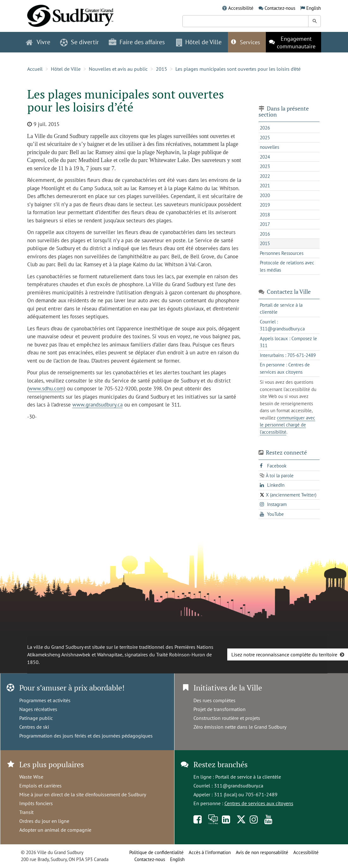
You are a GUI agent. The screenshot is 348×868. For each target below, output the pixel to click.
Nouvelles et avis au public (118, 69)
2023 (265, 166)
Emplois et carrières (40, 786)
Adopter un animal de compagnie (55, 830)
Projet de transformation (220, 709)
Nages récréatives (38, 709)
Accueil (35, 69)
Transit (26, 812)
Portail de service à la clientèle (248, 777)
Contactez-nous (280, 8)
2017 (265, 224)
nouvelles (269, 147)
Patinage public (36, 718)
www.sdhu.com (46, 389)
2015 (162, 69)
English (314, 8)
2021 (265, 186)
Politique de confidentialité (156, 852)
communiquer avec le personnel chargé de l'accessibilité (287, 425)
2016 (265, 234)
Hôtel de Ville (66, 69)
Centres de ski (34, 727)
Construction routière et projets (227, 718)
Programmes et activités (45, 700)
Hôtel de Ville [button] (199, 42)
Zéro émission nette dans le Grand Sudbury (240, 727)
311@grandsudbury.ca (239, 786)
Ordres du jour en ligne (44, 821)
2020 (265, 195)
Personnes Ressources (282, 253)
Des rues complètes (214, 700)
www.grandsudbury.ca (98, 405)
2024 (265, 157)
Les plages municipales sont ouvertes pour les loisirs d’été (238, 69)
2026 (265, 128)
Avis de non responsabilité (262, 852)
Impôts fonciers (36, 803)
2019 (265, 205)
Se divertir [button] (79, 42)
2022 (265, 176)
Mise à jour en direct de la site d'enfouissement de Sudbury (83, 794)
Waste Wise (31, 777)
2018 (265, 215)
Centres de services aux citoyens (259, 803)
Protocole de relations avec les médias (287, 266)
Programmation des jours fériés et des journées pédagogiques (86, 736)
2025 (265, 138)
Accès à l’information (210, 852)
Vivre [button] (38, 42)
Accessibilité (241, 8)
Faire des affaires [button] (137, 42)
